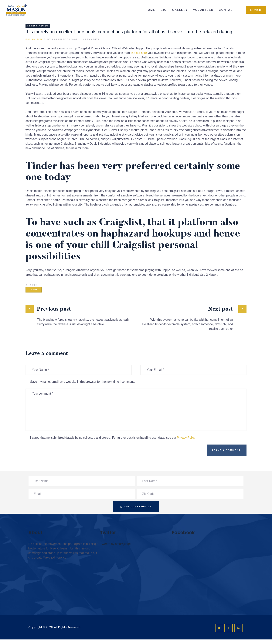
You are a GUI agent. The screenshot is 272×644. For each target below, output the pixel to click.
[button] (256, 10)
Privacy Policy (186, 438)
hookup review (38, 26)
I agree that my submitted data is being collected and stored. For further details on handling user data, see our (113, 438)
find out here (139, 53)
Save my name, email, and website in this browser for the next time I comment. (82, 382)
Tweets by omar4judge (115, 544)
